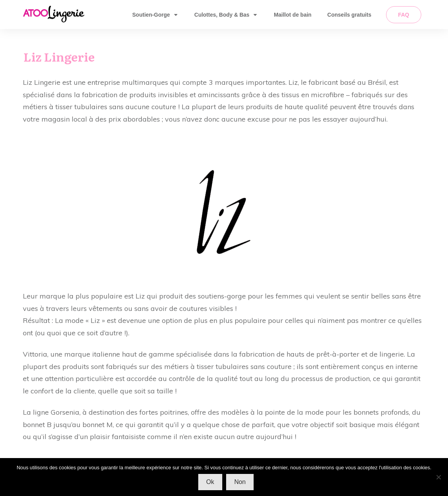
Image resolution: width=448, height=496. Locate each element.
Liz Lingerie (59, 57)
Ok (210, 482)
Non (240, 482)
